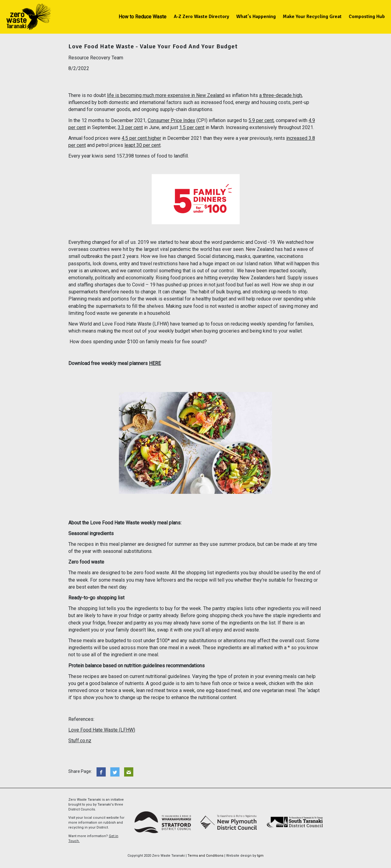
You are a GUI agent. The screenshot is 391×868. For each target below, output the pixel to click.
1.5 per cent (192, 127)
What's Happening (256, 17)
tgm (260, 856)
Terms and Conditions (205, 856)
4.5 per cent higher (141, 138)
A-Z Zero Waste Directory (201, 17)
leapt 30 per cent (142, 145)
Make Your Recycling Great (312, 17)
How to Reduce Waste (142, 17)
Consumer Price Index (171, 120)
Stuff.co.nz (80, 741)
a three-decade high (281, 95)
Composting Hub (367, 17)
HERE (155, 363)
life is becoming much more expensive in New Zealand (166, 95)
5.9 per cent (261, 120)
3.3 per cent (130, 127)
